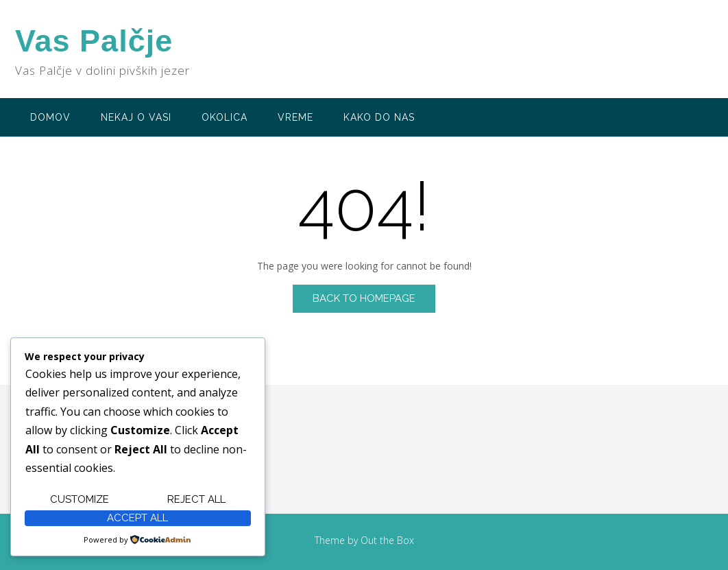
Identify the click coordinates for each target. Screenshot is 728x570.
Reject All (196, 499)
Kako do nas (379, 117)
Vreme (295, 117)
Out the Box (387, 540)
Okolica (225, 117)
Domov (50, 117)
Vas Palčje (94, 41)
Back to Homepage (364, 298)
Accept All (137, 518)
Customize (80, 499)
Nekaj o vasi (136, 117)
